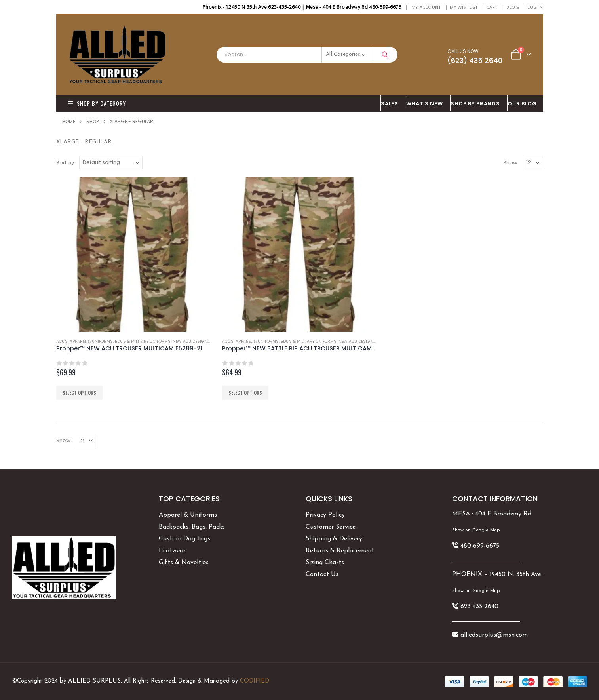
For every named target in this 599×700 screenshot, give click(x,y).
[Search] (385, 55)
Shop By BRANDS (475, 104)
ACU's (62, 341)
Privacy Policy (325, 515)
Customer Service (331, 527)
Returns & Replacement (340, 551)
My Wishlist (464, 7)
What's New (425, 104)
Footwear (172, 551)
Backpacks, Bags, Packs (192, 527)
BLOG (513, 7)
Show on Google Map (476, 530)
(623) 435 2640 (475, 60)
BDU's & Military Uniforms (143, 341)
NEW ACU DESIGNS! (192, 341)
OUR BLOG (522, 104)
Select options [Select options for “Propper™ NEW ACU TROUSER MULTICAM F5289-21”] (79, 393)
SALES (389, 104)
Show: (511, 163)
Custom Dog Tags (184, 539)
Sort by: (66, 163)
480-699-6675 (480, 546)
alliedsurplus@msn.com (494, 635)
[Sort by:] (111, 163)
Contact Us (322, 574)
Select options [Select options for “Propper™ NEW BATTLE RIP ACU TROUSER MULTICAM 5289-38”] (245, 393)
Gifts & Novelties (184, 563)
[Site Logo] (118, 55)
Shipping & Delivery (334, 539)
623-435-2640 (479, 607)
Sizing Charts (325, 563)
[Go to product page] (133, 255)
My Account (426, 7)
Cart (492, 7)
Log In (535, 7)
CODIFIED (255, 681)
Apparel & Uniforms (91, 341)
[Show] (533, 163)
